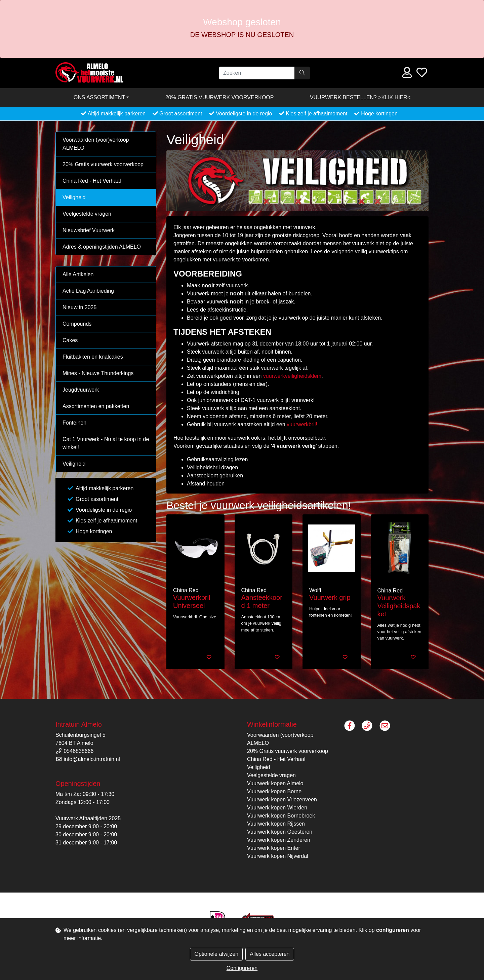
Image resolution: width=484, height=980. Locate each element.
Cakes (70, 340)
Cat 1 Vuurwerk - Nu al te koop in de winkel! (106, 443)
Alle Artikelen (78, 274)
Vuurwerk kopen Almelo (275, 783)
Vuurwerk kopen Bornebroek (281, 816)
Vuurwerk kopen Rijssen (276, 824)
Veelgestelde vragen (87, 214)
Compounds (77, 324)
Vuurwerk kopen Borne (274, 791)
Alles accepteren (270, 954)
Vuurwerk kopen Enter (274, 848)
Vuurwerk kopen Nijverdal (278, 856)
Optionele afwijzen (216, 954)
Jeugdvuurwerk (81, 390)
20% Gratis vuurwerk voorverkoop (220, 97)
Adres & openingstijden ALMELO (102, 247)
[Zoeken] (257, 73)
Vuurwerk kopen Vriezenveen (282, 800)
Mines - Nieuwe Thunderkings (98, 373)
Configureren (242, 968)
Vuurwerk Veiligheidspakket (399, 606)
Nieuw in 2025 (79, 307)
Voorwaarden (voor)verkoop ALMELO (96, 144)
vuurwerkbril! (302, 424)
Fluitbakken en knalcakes (93, 357)
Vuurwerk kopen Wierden (277, 808)
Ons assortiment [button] (99, 97)
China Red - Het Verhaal (92, 181)
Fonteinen (74, 423)
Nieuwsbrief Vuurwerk (89, 230)
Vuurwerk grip (330, 597)
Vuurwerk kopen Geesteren (280, 832)
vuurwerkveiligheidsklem (292, 376)
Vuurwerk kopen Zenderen (279, 840)
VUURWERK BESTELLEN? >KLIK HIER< (360, 97)
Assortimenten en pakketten (96, 406)
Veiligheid (74, 197)
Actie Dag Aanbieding (88, 291)
